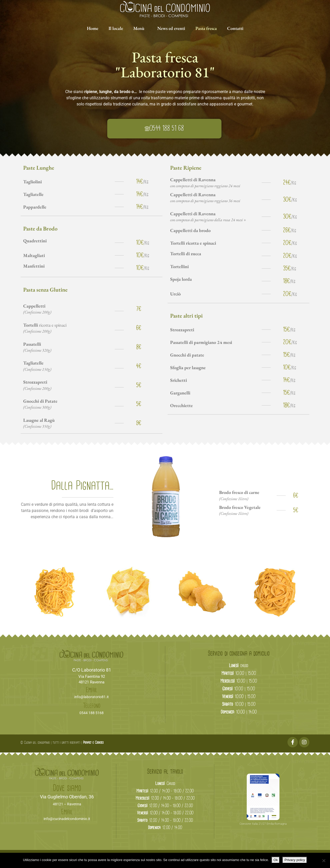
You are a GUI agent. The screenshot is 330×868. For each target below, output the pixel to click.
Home (93, 28)
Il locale (116, 28)
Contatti (235, 28)
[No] (324, 861)
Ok (276, 860)
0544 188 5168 (92, 713)
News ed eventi (171, 28)
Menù (139, 28)
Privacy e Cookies (93, 743)
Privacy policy (295, 860)
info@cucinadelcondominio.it (67, 819)
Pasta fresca (206, 28)
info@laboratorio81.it (92, 697)
